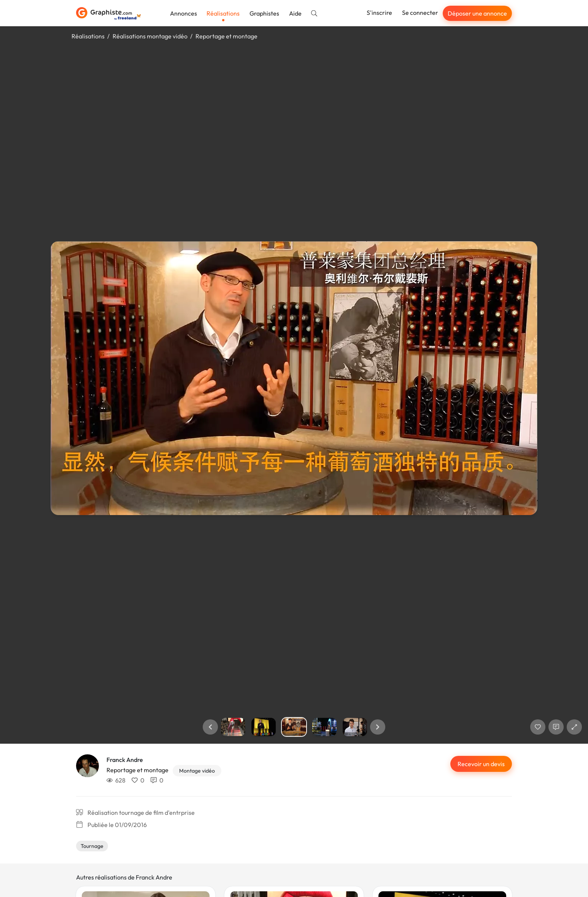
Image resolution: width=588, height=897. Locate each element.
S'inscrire (379, 13)
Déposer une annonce (477, 13)
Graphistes (264, 13)
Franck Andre (125, 760)
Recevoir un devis (481, 764)
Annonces (184, 13)
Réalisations (223, 13)
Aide (295, 13)
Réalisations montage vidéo (150, 36)
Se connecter (420, 13)
